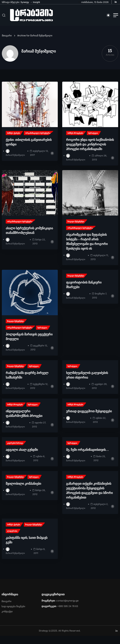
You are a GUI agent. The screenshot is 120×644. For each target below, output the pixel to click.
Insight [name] (36, 2)
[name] (116, 2)
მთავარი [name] (7, 44)
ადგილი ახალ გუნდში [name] (22, 458)
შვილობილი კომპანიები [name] (23, 492)
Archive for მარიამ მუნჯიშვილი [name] (35, 44)
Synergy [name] (25, 2)
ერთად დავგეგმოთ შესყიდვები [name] (89, 419)
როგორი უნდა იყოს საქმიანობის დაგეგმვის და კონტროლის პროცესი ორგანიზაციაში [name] (90, 152)
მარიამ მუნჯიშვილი (16, 163)
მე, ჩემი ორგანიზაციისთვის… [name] (87, 458)
